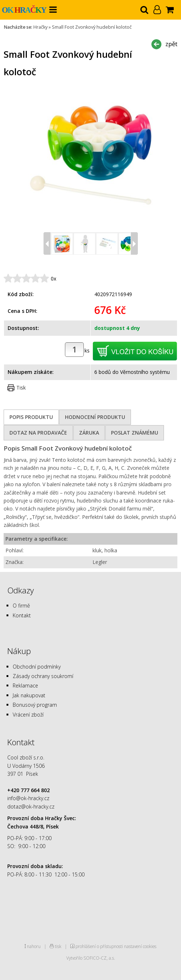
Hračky (40, 27)
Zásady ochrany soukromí (43, 676)
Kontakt (22, 615)
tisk (58, 946)
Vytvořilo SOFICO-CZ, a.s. (91, 958)
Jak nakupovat (29, 695)
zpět (171, 44)
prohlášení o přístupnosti (99, 946)
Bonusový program (35, 705)
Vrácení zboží (28, 715)
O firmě (21, 606)
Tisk (21, 388)
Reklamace (25, 685)
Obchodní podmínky (37, 667)
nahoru (34, 946)
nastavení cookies (140, 946)
